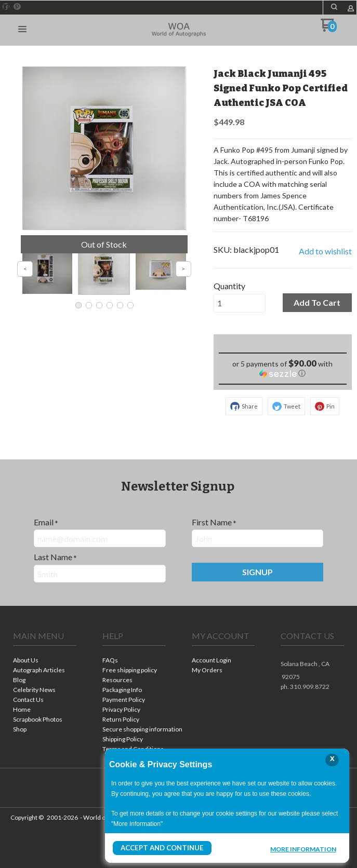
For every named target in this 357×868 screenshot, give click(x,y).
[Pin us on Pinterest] (17, 7)
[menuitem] (45, 661)
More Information (303, 849)
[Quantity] (240, 303)
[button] (334, 7)
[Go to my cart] (329, 29)
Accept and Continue (159, 848)
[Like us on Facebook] (6, 7)
